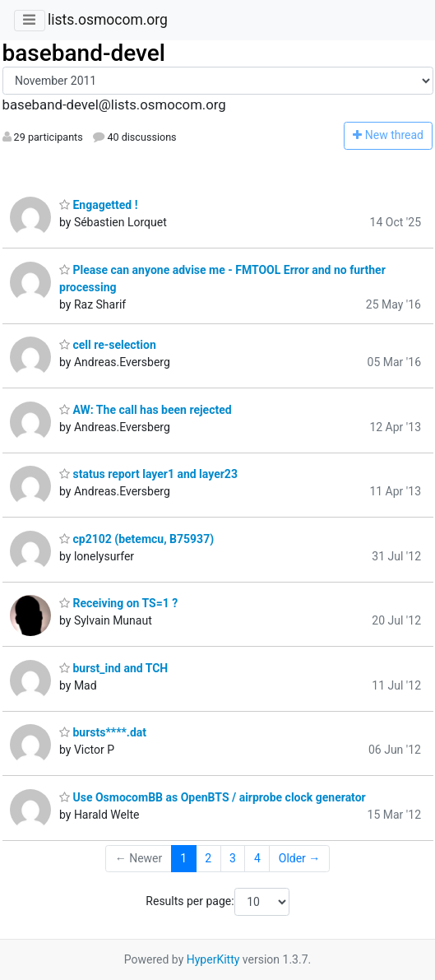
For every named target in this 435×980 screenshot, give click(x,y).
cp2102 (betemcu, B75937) (137, 539)
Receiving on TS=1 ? (118, 603)
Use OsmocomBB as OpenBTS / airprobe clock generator (213, 797)
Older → (300, 858)
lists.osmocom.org (108, 20)
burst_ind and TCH (113, 668)
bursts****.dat (103, 732)
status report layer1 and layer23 (148, 474)
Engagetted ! (98, 205)
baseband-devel (84, 53)
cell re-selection (108, 345)
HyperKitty (213, 959)
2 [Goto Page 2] (208, 858)
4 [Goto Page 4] (257, 858)
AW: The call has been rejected (146, 410)
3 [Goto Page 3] (233, 858)
